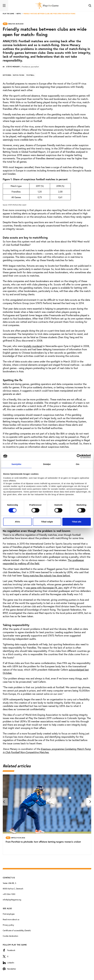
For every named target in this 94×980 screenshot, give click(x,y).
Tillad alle (77, 522)
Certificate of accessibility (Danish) (17, 930)
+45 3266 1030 (9, 894)
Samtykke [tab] (16, 464)
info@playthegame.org (12, 900)
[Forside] (47, 6)
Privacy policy (8, 925)
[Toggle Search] (90, 6)
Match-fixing (19, 75)
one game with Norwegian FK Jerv (44, 588)
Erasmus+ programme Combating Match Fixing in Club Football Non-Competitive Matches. (47, 751)
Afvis (17, 522)
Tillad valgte (47, 522)
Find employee (9, 914)
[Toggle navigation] (4, 6)
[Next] (90, 802)
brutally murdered (33, 346)
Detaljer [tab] (47, 464)
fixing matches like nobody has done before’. (47, 576)
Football (30, 75)
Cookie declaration (10, 936)
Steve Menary (23, 67)
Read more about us (11, 919)
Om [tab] (78, 464)
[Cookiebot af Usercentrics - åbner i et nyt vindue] (79, 456)
